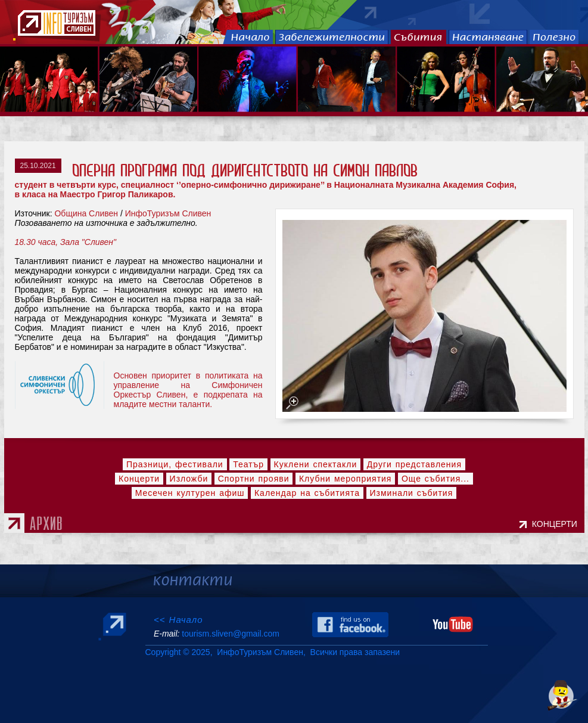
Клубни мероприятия (346, 479)
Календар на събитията (307, 493)
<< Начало (178, 620)
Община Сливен (86, 213)
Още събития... (435, 479)
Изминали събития (412, 493)
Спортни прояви (254, 479)
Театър (248, 464)
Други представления (414, 464)
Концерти (139, 479)
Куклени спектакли (316, 464)
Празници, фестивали (175, 464)
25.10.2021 (38, 166)
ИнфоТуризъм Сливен (168, 213)
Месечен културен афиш (190, 493)
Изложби (189, 479)
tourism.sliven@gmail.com (230, 634)
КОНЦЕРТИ (557, 524)
